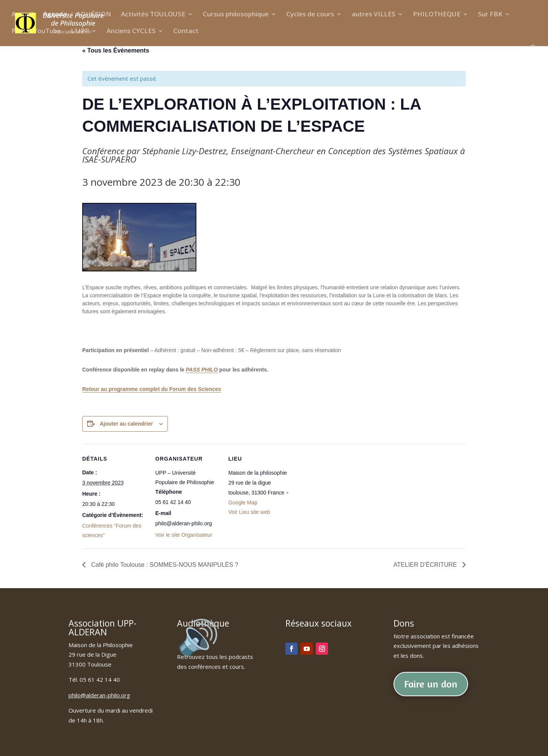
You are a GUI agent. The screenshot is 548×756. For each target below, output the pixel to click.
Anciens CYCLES (131, 32)
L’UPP (80, 32)
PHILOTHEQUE (437, 15)
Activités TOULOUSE (153, 15)
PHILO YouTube (36, 32)
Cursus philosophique (236, 15)
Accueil (22, 15)
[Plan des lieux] (342, 496)
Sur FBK (490, 15)
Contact (186, 32)
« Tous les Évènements (116, 50)
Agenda (55, 15)
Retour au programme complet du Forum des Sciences (152, 389)
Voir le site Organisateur (184, 535)
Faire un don (431, 684)
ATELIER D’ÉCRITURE (426, 565)
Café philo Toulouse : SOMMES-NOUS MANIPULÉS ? (164, 565)
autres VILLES (374, 15)
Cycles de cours (310, 15)
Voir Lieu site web (249, 512)
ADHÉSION (94, 15)
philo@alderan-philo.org (99, 695)
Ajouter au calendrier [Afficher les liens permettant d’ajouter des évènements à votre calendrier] (126, 424)
